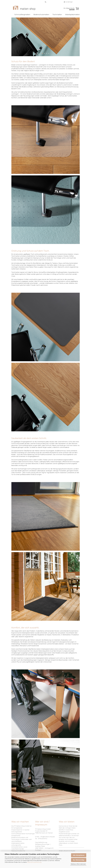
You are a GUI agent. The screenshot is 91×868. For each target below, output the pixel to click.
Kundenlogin (68, 2)
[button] (17, 40)
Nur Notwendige (79, 860)
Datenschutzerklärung (34, 862)
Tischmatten (57, 15)
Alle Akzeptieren (79, 855)
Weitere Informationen (78, 864)
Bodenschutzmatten (41, 15)
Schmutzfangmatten (22, 15)
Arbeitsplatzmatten (72, 15)
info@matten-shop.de (47, 840)
